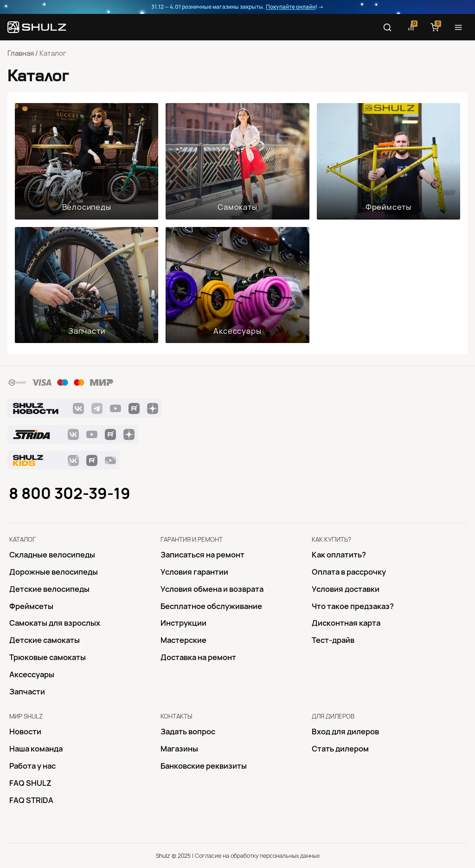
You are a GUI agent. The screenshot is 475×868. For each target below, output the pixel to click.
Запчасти (87, 331)
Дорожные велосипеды (54, 572)
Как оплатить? (339, 555)
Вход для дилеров (345, 732)
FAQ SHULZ (30, 783)
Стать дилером (340, 749)
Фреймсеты (388, 207)
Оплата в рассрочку (349, 572)
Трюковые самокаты (48, 657)
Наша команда (36, 749)
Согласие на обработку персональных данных (257, 856)
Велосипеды (87, 207)
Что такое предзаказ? (353, 606)
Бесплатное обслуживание (211, 606)
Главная (21, 53)
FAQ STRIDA (31, 800)
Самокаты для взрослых (55, 623)
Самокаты (237, 207)
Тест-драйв (333, 640)
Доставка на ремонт (198, 657)
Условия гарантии (194, 572)
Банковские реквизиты (204, 766)
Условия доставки (346, 589)
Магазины (179, 749)
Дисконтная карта (346, 623)
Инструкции (183, 623)
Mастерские (183, 640)
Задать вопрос (188, 732)
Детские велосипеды (49, 589)
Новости (25, 732)
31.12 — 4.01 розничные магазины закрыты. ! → (237, 7)
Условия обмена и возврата (212, 589)
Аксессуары (237, 331)
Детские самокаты (45, 640)
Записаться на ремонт (202, 555)
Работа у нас (32, 766)
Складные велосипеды (52, 555)
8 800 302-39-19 (70, 493)
